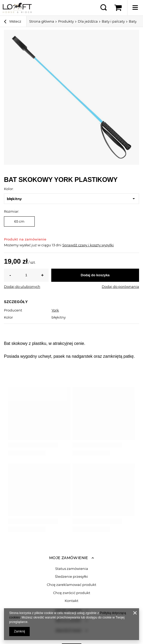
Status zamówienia (72, 569)
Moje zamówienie (69, 558)
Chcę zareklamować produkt (71, 585)
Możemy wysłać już (20, 245)
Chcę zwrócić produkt (72, 593)
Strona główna (42, 21)
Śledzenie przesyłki (71, 577)
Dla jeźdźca (88, 21)
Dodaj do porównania (120, 287)
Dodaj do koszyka (95, 275)
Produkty (66, 21)
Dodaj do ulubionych (22, 287)
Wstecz (13, 22)
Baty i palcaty (113, 21)
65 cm (19, 221)
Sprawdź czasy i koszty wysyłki (88, 245)
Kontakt (71, 601)
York (55, 310)
